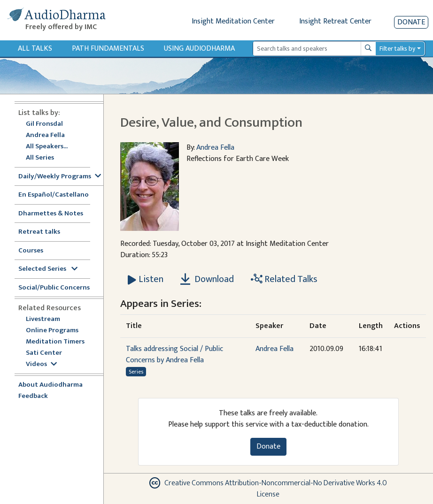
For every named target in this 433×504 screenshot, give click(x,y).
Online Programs (52, 331)
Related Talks (284, 279)
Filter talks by (397, 49)
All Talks (35, 49)
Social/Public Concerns (54, 288)
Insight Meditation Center (233, 21)
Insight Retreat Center (335, 21)
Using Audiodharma (199, 49)
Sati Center (44, 353)
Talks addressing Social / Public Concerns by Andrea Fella (174, 355)
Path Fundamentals (108, 49)
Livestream (43, 319)
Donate (411, 22)
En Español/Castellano (54, 195)
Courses (31, 251)
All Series (40, 158)
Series (136, 372)
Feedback (33, 396)
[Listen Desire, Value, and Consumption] (146, 279)
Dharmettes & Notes (51, 214)
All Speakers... (47, 147)
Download (207, 279)
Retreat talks (39, 232)
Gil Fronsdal (44, 124)
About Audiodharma (50, 385)
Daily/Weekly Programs (60, 177)
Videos (41, 364)
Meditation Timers (55, 342)
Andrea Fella (45, 135)
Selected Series (48, 269)
